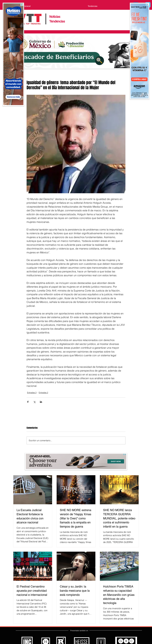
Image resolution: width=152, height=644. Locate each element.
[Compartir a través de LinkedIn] (41, 402)
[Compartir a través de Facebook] (28, 402)
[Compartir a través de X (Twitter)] (34, 402)
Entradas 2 (43, 393)
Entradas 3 (32, 393)
